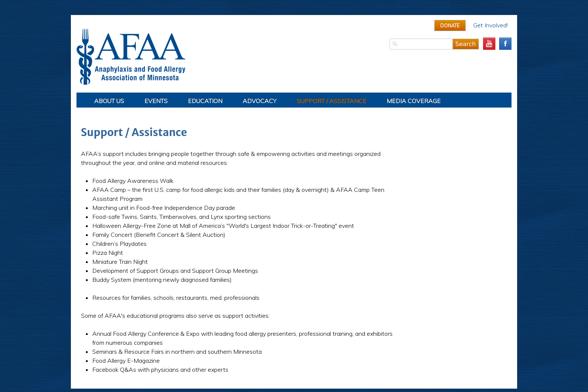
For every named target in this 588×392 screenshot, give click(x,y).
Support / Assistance (331, 101)
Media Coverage (414, 101)
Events (156, 101)
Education (205, 101)
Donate (450, 25)
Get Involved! (490, 25)
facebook (505, 44)
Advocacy (259, 101)
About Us (109, 101)
